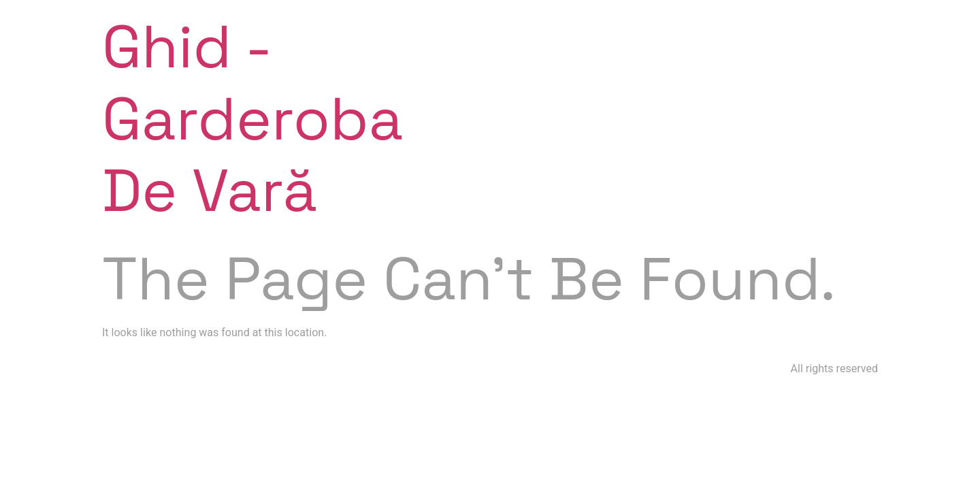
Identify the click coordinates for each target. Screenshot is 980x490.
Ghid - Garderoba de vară (252, 118)
